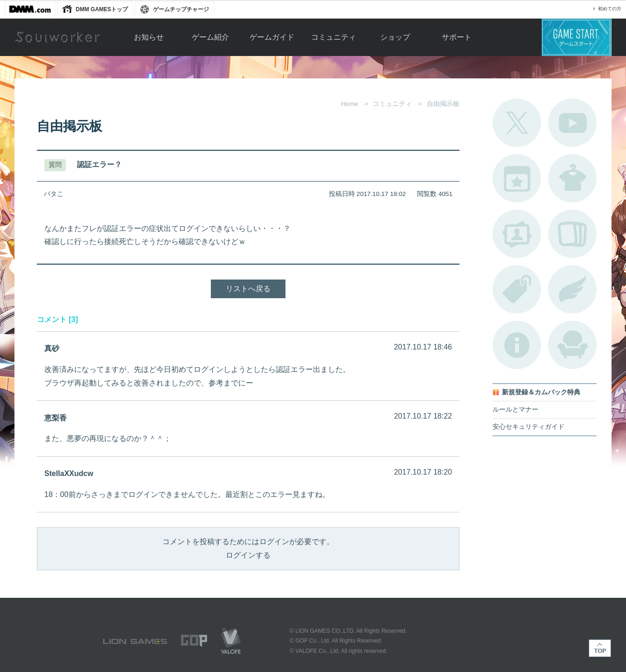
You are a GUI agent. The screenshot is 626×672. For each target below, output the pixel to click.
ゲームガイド (272, 37)
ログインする (248, 555)
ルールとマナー (515, 409)
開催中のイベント (517, 178)
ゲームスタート (577, 37)
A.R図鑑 (572, 234)
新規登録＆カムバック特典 (541, 392)
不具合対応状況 (517, 345)
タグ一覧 (517, 289)
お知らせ (149, 37)
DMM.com (30, 9)
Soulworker (57, 37)
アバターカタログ (572, 178)
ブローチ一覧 (572, 289)
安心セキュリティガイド (529, 427)
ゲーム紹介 (210, 37)
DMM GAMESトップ (102, 9)
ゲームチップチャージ (181, 9)
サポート (457, 37)
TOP (600, 648)
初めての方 (610, 9)
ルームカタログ (572, 345)
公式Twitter (517, 123)
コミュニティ (334, 37)
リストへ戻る (248, 289)
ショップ (395, 37)
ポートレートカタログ (517, 234)
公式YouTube (572, 123)
